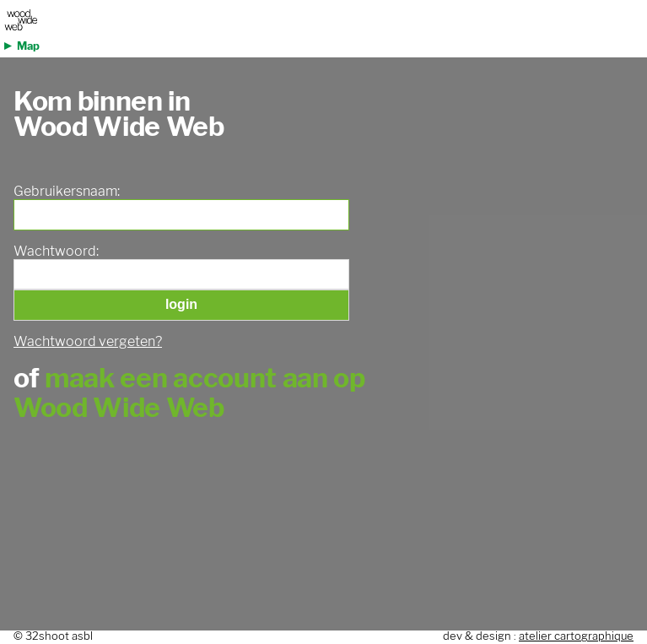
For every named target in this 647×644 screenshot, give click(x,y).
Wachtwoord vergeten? (88, 341)
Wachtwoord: (56, 252)
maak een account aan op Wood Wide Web (189, 392)
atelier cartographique (576, 636)
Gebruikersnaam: (67, 192)
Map (28, 46)
